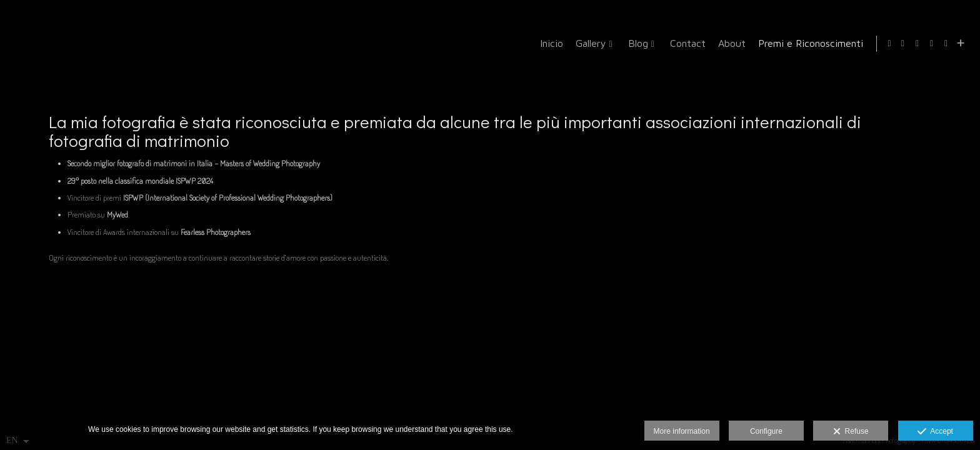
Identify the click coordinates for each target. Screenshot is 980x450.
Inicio (549, 43)
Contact (685, 43)
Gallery (588, 43)
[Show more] (961, 44)
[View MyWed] (946, 44)
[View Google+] (932, 44)
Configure (766, 431)
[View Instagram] (917, 44)
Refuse (851, 432)
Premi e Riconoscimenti (808, 43)
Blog (636, 43)
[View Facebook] (903, 44)
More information (682, 431)
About (729, 43)
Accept (935, 432)
